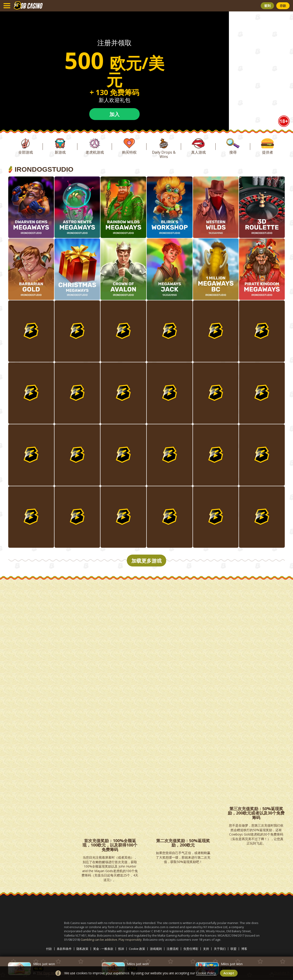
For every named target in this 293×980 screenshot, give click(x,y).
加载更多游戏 (146, 561)
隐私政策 (82, 949)
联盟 (233, 949)
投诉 (121, 949)
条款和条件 (64, 949)
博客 (244, 949)
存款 (283, 6)
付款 (49, 949)
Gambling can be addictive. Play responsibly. (112, 940)
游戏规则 (156, 949)
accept (229, 973)
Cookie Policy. (206, 973)
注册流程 (173, 949)
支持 (206, 949)
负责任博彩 (191, 949)
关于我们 (220, 949)
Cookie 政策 (137, 949)
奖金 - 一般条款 (103, 949)
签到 (267, 6)
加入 (114, 114)
